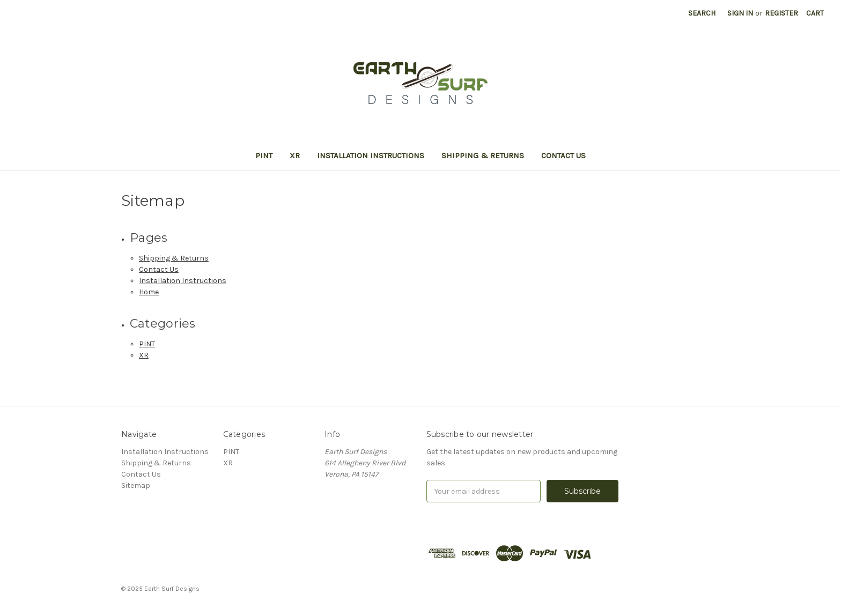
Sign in (740, 13)
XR (295, 155)
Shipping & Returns (483, 155)
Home (149, 292)
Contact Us (563, 155)
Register (781, 13)
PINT (264, 155)
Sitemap (136, 485)
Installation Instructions (371, 155)
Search (702, 13)
